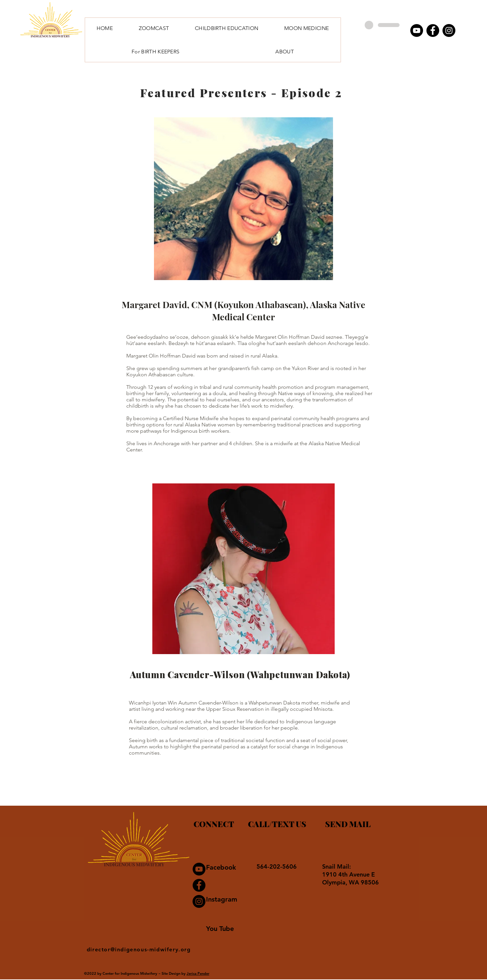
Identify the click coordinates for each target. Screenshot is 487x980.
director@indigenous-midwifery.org (139, 950)
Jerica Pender (198, 973)
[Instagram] (449, 30)
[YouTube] (417, 30)
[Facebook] (433, 30)
